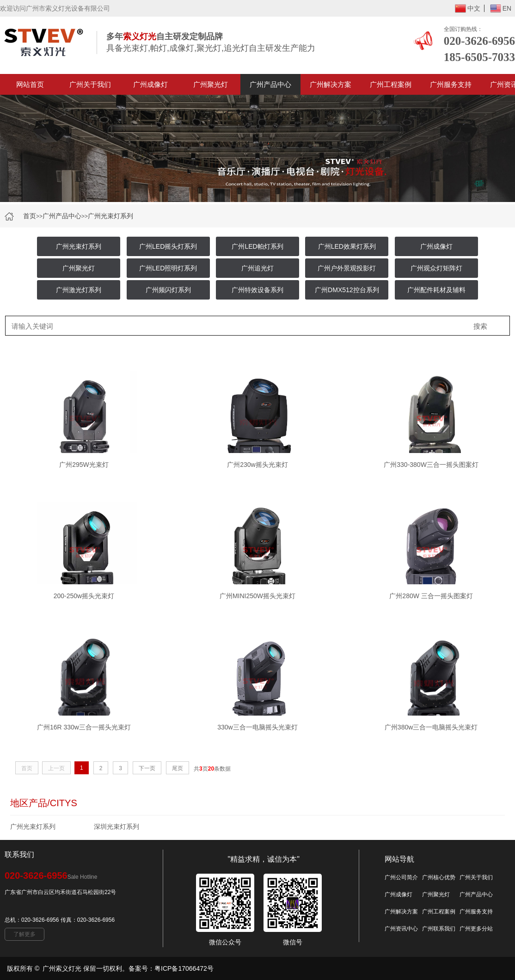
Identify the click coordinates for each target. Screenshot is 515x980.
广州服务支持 (451, 84)
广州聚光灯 (211, 84)
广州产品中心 (270, 84)
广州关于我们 (90, 84)
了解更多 (25, 934)
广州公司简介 (401, 877)
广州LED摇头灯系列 (168, 246)
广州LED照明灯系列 (168, 268)
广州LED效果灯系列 (347, 246)
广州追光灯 (257, 268)
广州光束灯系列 (110, 216)
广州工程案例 (391, 84)
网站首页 (30, 84)
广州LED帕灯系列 (257, 246)
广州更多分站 (476, 929)
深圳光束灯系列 (116, 827)
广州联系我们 (439, 929)
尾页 (178, 768)
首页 (30, 216)
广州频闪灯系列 (168, 290)
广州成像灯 (150, 84)
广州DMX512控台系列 (347, 290)
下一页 (147, 768)
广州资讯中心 (401, 929)
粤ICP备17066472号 (184, 968)
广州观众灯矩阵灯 (436, 268)
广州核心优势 (439, 877)
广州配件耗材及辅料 (436, 290)
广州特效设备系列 (257, 290)
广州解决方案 (331, 84)
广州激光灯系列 (79, 290)
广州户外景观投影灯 (347, 268)
